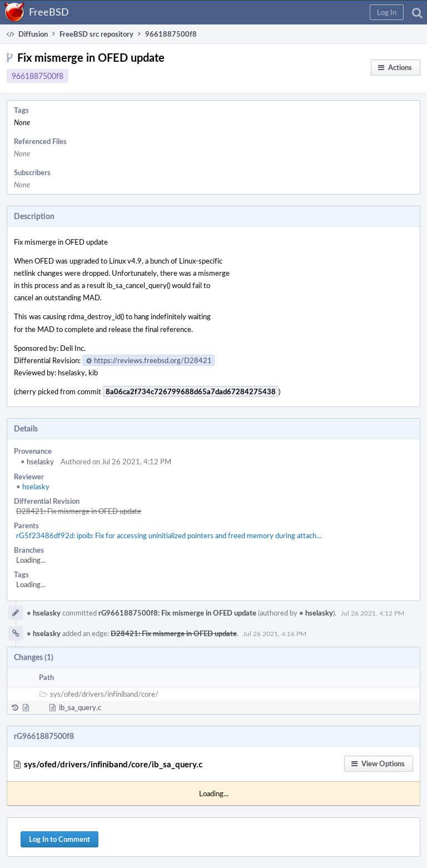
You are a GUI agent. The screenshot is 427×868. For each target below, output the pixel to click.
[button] (387, 12)
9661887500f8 (38, 76)
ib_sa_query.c (80, 707)
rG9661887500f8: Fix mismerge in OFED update (177, 613)
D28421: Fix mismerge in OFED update (79, 511)
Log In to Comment (59, 839)
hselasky (37, 462)
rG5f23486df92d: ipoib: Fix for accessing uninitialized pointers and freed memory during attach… (169, 535)
